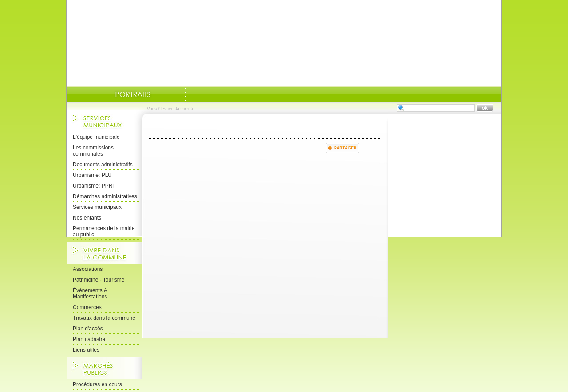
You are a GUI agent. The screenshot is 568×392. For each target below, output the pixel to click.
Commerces (87, 307)
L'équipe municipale (96, 137)
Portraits (133, 94)
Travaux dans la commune (104, 318)
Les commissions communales (93, 151)
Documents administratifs (103, 165)
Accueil (182, 109)
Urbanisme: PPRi (93, 186)
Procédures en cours (97, 384)
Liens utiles (86, 350)
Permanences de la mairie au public (104, 231)
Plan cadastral (90, 339)
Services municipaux (97, 207)
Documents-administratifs (174, 94)
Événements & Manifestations (90, 294)
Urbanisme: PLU (92, 175)
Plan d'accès (88, 329)
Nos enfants (87, 218)
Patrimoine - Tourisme (99, 280)
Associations (88, 269)
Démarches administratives (105, 196)
